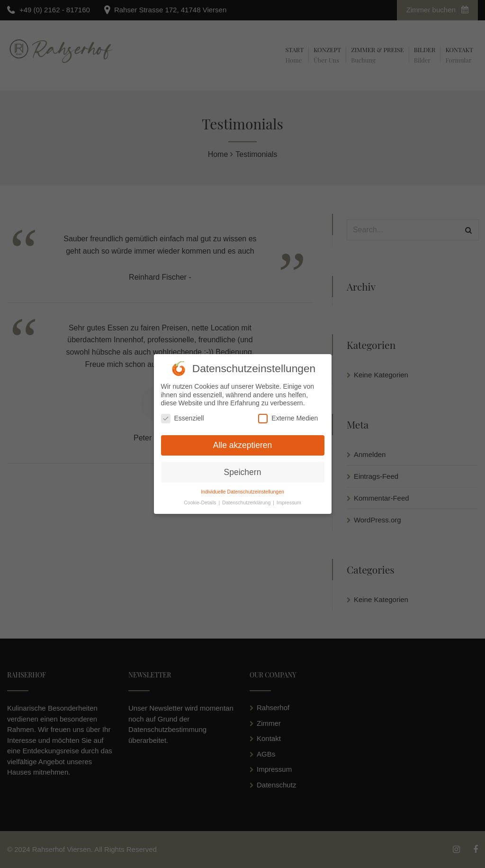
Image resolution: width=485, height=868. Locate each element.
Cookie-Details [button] (201, 500)
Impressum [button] (289, 500)
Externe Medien (288, 416)
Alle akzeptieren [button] (243, 442)
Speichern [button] (243, 469)
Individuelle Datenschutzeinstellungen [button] (242, 489)
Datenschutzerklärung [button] (247, 500)
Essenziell (183, 416)
